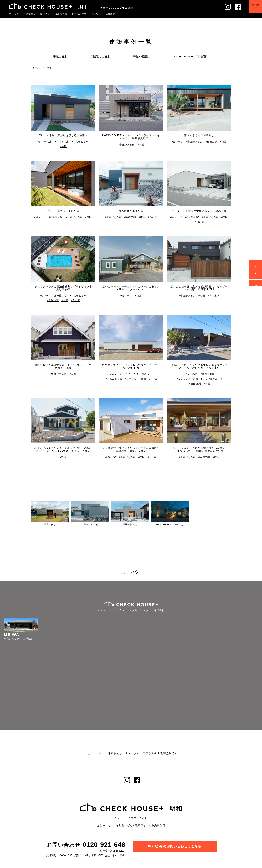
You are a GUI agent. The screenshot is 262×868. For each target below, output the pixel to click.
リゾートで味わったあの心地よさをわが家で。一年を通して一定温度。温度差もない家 (199, 449)
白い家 (153, 217)
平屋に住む (60, 56)
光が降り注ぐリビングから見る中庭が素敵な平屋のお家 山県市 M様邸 (131, 449)
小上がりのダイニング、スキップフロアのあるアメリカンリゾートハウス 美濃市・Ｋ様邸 (63, 449)
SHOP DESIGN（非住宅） (191, 56)
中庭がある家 (81, 142)
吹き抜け (214, 296)
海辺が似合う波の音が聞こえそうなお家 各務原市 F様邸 (63, 366)
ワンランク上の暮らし (54, 296)
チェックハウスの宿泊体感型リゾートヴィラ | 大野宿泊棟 (63, 288)
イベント (96, 14)
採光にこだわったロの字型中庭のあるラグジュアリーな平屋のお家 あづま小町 (199, 366)
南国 (64, 147)
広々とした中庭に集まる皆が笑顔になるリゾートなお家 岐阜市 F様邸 (199, 288)
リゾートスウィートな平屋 (63, 211)
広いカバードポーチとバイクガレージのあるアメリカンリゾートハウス (131, 288)
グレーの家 (45, 142)
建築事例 (31, 14)
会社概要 (110, 14)
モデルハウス (79, 14)
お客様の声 (61, 14)
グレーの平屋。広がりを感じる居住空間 (63, 135)
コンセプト (15, 14)
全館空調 (212, 142)
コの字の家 (62, 142)
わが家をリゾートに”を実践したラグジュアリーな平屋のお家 (131, 366)
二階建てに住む (100, 56)
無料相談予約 (253, 9)
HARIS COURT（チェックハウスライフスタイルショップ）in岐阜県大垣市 (131, 137)
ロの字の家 (57, 217)
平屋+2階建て (142, 56)
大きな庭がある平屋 (131, 211)
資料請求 (256, 283)
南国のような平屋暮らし (199, 135)
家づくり (45, 14)
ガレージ (178, 142)
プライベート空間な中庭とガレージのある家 (199, 211)
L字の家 (111, 457)
